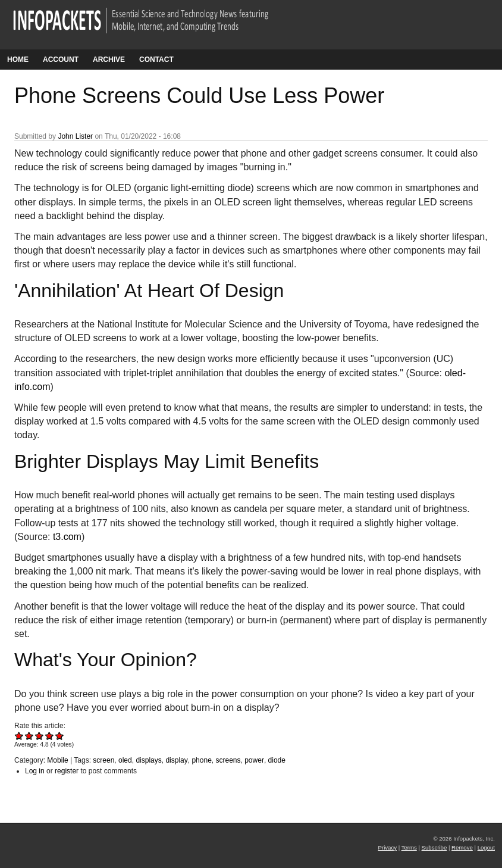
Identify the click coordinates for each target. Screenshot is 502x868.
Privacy (388, 847)
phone (201, 760)
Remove (462, 847)
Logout (486, 847)
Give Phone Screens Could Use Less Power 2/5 (29, 736)
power (254, 760)
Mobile (57, 760)
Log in (35, 771)
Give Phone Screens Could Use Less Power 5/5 (60, 736)
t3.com (67, 537)
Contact (156, 60)
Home (18, 60)
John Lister (75, 136)
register (67, 771)
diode (277, 760)
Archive (109, 60)
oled (125, 760)
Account (61, 60)
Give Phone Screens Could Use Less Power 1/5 (19, 736)
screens (228, 760)
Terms (409, 847)
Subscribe (434, 847)
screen (103, 760)
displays (148, 760)
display (176, 760)
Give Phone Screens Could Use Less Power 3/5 (40, 736)
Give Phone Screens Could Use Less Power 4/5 (50, 736)
